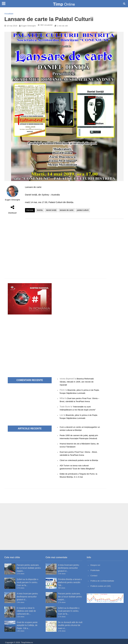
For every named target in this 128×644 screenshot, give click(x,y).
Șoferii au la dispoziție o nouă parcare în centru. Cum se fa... (27, 580)
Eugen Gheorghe (28, 26)
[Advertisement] (74, 244)
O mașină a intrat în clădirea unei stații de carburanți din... (26, 609)
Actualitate (9, 14)
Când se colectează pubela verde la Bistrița (79, 459)
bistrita (40, 210)
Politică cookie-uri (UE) (101, 584)
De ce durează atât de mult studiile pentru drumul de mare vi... (70, 623)
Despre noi (95, 563)
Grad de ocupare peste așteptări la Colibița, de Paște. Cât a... (27, 623)
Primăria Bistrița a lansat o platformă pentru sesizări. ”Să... (70, 580)
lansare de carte (67, 210)
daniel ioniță (51, 210)
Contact (94, 573)
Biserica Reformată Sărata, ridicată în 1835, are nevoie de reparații (77, 382)
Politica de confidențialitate (102, 578)
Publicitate (95, 568)
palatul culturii (83, 210)
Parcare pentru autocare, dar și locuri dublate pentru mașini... (29, 566)
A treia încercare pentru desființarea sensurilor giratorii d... (27, 595)
